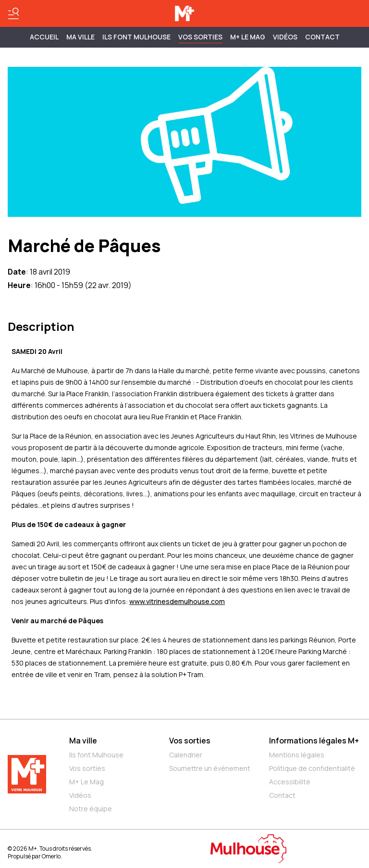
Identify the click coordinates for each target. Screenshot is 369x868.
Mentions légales (297, 755)
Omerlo (51, 856)
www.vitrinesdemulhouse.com (177, 601)
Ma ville (83, 741)
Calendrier (186, 755)
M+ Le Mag (248, 37)
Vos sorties (200, 37)
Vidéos (285, 37)
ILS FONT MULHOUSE (136, 37)
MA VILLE (80, 37)
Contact (322, 37)
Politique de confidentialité (312, 768)
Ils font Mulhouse (96, 755)
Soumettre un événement (210, 768)
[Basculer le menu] (13, 13)
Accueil (44, 37)
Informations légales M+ (314, 741)
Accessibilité (290, 782)
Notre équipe (91, 809)
